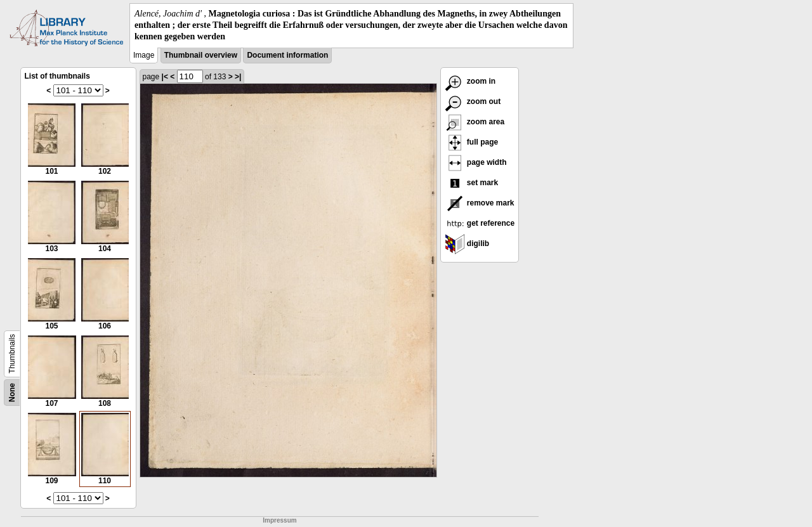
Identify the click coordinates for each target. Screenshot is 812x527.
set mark (472, 183)
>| (238, 77)
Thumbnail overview (201, 55)
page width (476, 162)
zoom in (470, 81)
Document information (287, 55)
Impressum (279, 520)
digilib (467, 244)
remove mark (480, 203)
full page (472, 142)
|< (165, 77)
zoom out (473, 101)
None (12, 393)
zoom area (475, 122)
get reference (480, 223)
